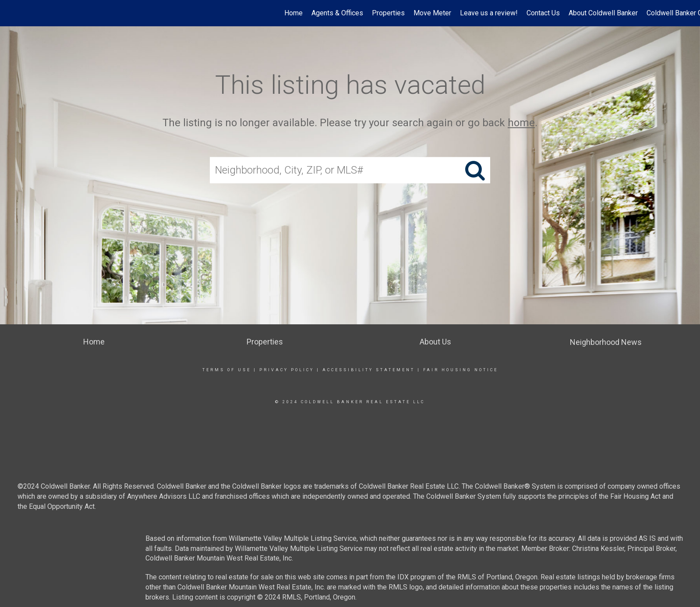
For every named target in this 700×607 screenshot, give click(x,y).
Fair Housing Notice (461, 370)
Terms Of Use (227, 370)
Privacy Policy (287, 370)
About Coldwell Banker (603, 13)
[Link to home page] (11, 13)
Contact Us (543, 13)
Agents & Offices (337, 13)
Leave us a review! (489, 13)
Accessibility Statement (369, 370)
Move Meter (432, 13)
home (521, 123)
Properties (388, 13)
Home (293, 13)
